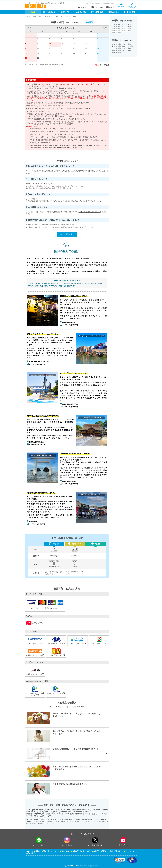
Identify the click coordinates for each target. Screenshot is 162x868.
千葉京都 (127, 44)
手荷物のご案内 (113, 12)
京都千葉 (127, 25)
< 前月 (29, 28)
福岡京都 (116, 52)
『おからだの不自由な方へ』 (90, 212)
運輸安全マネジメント (51, 851)
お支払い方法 (81, 12)
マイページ (121, 5)
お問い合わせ (31, 853)
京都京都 (127, 29)
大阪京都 (116, 50)
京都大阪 (116, 31)
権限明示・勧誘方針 (100, 851)
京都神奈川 (127, 27)
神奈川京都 (127, 46)
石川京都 (116, 48)
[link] (120, 860)
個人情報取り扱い (116, 851)
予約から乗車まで (49, 12)
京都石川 (116, 29)
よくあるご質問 (129, 12)
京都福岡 (116, 33)
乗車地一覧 (65, 12)
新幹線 (110, 7)
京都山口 (127, 31)
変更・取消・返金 (97, 12)
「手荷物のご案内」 (57, 88)
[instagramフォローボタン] (67, 840)
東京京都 (116, 46)
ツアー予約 (97, 7)
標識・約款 (65, 851)
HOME (33, 12)
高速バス (83, 7)
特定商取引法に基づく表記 (81, 851)
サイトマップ (130, 851)
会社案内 (37, 851)
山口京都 (127, 50)
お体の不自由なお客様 (93, 3)
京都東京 (116, 27)
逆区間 (90, 22)
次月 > (105, 28)
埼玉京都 (116, 44)
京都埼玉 (116, 25)
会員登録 (132, 6)
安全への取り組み (108, 3)
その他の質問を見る (67, 234)
